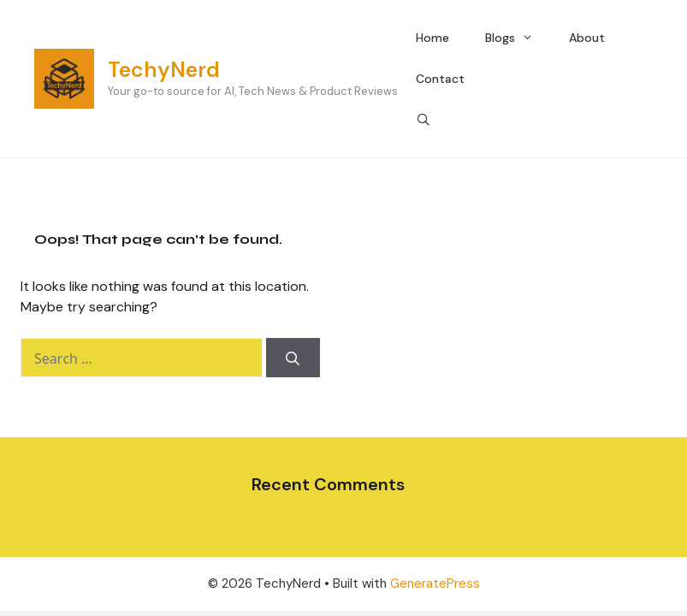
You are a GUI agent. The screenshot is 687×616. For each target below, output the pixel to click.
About (587, 38)
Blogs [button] (518, 38)
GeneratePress (435, 583)
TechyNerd (164, 70)
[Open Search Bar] (423, 120)
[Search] (293, 358)
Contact (440, 79)
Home (432, 38)
